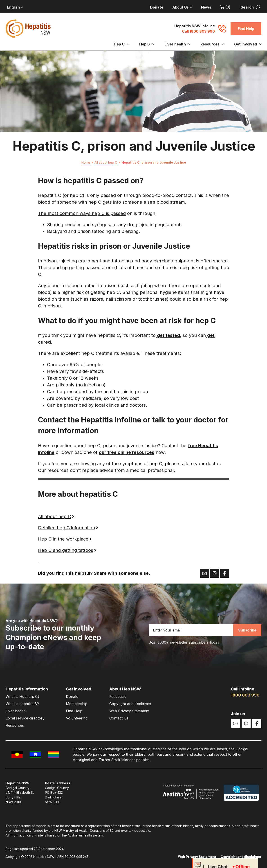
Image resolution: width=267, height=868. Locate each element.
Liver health (177, 44)
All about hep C (107, 162)
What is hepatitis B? (22, 704)
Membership (77, 704)
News (206, 7)
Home (87, 162)
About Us (182, 7)
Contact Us (119, 718)
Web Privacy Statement (129, 711)
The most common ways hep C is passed (82, 214)
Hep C (121, 44)
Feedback (118, 697)
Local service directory (25, 718)
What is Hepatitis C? (23, 697)
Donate (157, 7)
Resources (212, 44)
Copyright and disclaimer (130, 704)
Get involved (248, 44)
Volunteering (77, 718)
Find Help (246, 29)
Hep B (147, 44)
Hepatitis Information (27, 689)
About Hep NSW (125, 689)
